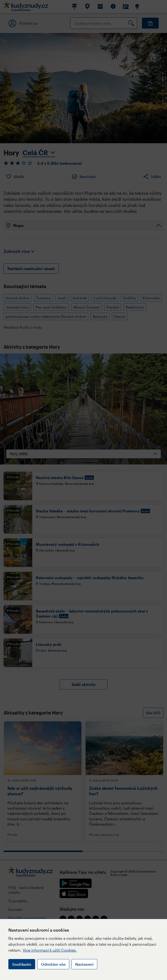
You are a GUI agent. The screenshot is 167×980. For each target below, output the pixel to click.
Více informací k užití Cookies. (50, 950)
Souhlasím (22, 964)
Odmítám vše (53, 964)
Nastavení (84, 964)
